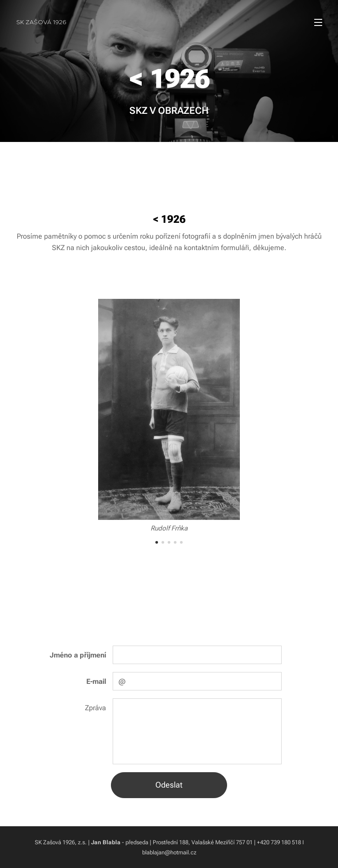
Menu (318, 22)
